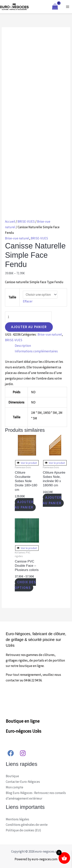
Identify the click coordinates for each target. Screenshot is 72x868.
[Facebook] (11, 753)
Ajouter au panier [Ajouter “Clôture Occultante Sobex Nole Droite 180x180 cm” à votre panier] (24, 505)
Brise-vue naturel (17, 238)
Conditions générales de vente (27, 825)
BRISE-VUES (26, 221)
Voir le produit (27, 463)
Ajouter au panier (29, 327)
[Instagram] (23, 753)
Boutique (12, 776)
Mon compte (14, 787)
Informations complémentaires (36, 351)
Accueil (10, 221)
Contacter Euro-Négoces (23, 782)
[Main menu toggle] (68, 7)
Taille (12, 297)
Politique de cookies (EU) (23, 830)
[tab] (41, 346)
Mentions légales (17, 819)
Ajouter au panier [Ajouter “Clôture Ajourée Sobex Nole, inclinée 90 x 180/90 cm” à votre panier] (52, 500)
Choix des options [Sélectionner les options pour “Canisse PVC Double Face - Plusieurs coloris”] (25, 585)
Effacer (28, 301)
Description (23, 346)
